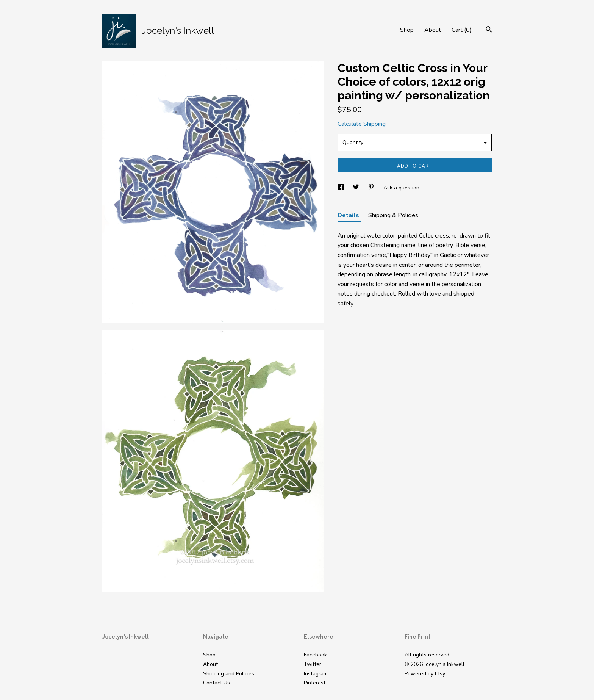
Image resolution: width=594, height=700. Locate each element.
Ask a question (401, 188)
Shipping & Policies (393, 215)
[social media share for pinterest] (372, 188)
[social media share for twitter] (357, 188)
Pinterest (315, 683)
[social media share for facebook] (341, 188)
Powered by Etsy (425, 674)
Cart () (462, 30)
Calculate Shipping (362, 124)
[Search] (489, 31)
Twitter (313, 664)
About (433, 30)
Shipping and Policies (229, 674)
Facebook (315, 655)
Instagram (316, 674)
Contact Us (216, 683)
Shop (407, 30)
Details (349, 215)
